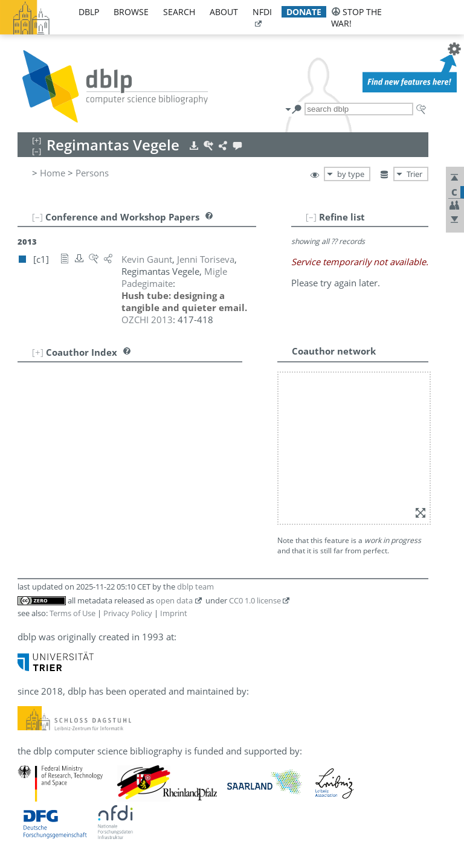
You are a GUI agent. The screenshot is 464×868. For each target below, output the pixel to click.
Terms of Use (72, 613)
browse (131, 12)
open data (174, 600)
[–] (311, 217)
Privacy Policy (128, 613)
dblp (89, 12)
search (179, 12)
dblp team (195, 587)
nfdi (262, 12)
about (224, 12)
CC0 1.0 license (255, 600)
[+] (38, 352)
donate (304, 12)
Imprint (174, 613)
